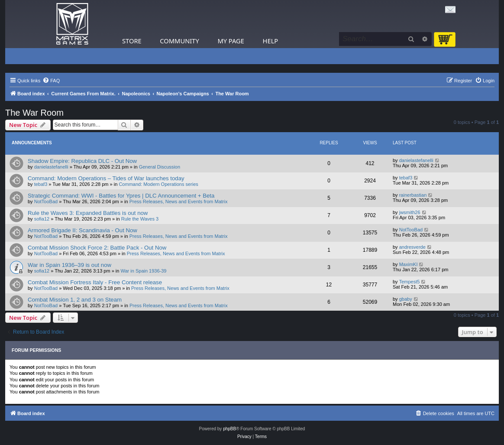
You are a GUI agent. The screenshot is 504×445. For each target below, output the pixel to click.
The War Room (34, 113)
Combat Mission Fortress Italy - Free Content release (95, 282)
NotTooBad (46, 201)
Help (271, 41)
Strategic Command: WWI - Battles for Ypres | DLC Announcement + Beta (121, 196)
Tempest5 (410, 282)
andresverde (412, 247)
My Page (231, 41)
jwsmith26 (410, 212)
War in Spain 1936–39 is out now (69, 265)
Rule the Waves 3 (140, 219)
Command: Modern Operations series (158, 184)
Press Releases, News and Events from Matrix (179, 201)
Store (132, 41)
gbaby (406, 299)
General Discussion (160, 167)
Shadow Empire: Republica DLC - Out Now (82, 161)
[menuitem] (51, 81)
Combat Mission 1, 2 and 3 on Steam (75, 300)
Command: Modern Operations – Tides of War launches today (106, 178)
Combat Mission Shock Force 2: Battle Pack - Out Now (97, 248)
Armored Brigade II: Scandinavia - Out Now (82, 230)
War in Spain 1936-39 (144, 271)
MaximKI (409, 264)
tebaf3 (41, 184)
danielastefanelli (51, 167)
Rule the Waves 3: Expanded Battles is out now (88, 213)
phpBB (229, 429)
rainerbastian (413, 195)
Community (179, 41)
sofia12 (42, 219)
